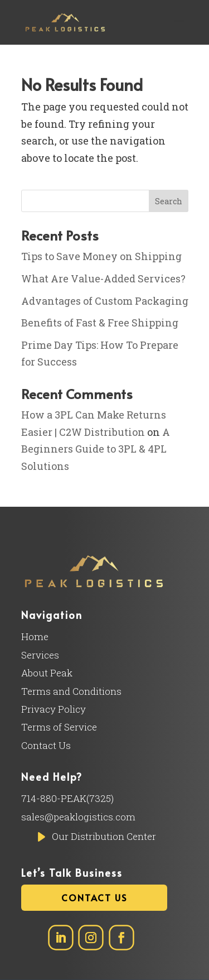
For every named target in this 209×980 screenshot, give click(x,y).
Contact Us (94, 897)
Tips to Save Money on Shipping (101, 256)
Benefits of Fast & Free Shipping (100, 323)
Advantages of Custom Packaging (105, 301)
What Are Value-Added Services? (103, 278)
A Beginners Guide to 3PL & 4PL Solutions (96, 449)
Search (169, 201)
